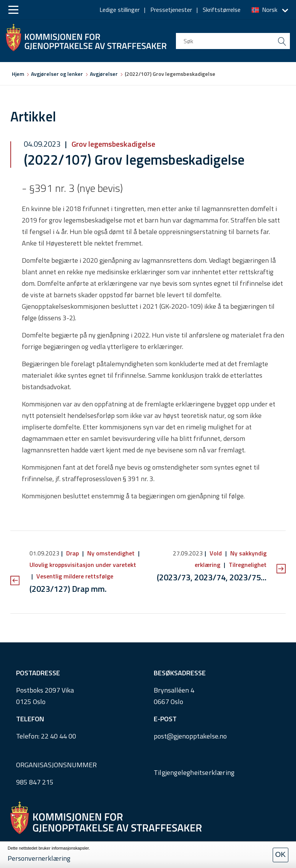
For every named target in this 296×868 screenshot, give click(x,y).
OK (281, 854)
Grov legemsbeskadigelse (113, 144)
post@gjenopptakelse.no (190, 736)
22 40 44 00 (59, 736)
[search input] (233, 41)
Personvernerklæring (39, 858)
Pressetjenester (171, 10)
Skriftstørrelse (222, 10)
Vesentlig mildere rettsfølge (74, 576)
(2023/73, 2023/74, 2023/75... (212, 577)
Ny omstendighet (111, 553)
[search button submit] (282, 41)
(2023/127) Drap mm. (68, 589)
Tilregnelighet (247, 565)
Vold (216, 553)
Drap (72, 553)
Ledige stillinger (120, 10)
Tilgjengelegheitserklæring (194, 772)
